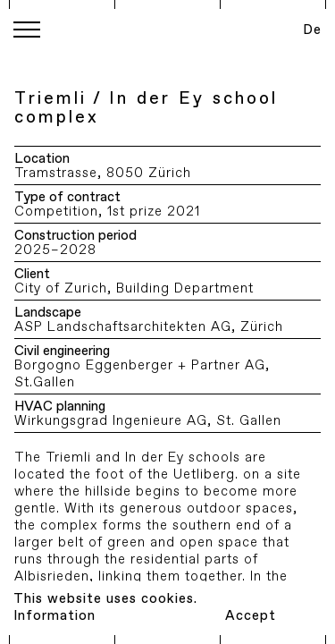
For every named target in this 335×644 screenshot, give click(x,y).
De (312, 30)
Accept (251, 616)
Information (54, 616)
